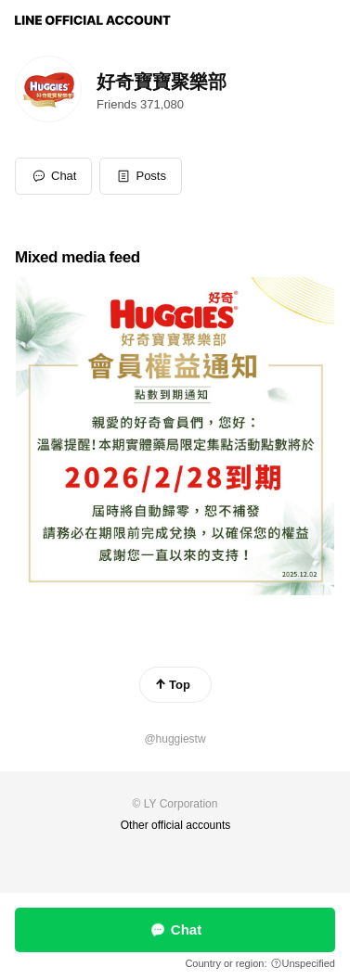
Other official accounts (176, 825)
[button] (141, 176)
